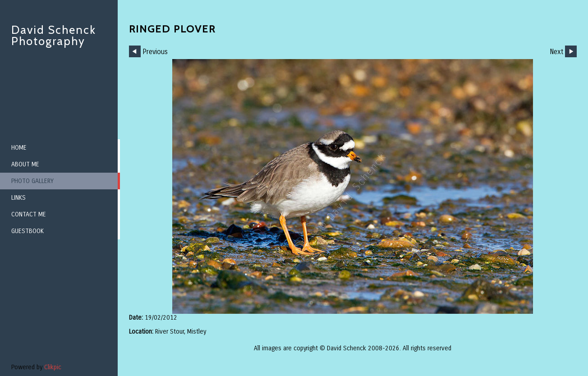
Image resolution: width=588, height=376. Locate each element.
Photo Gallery (32, 181)
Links (18, 198)
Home (19, 148)
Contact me (29, 214)
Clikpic (53, 367)
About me (25, 164)
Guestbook (28, 231)
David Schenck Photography (54, 35)
